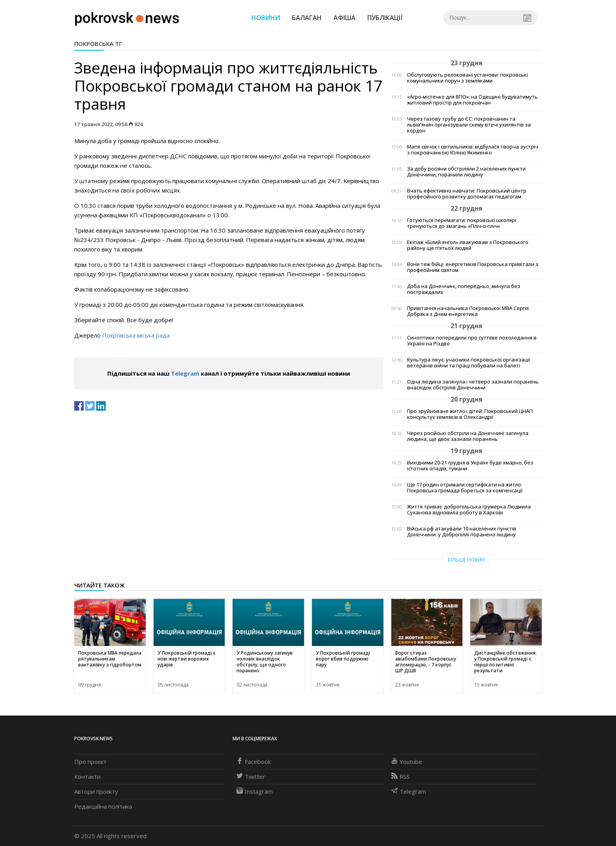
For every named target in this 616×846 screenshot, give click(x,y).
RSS (401, 776)
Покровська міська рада (136, 335)
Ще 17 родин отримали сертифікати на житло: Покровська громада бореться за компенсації (465, 488)
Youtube (407, 762)
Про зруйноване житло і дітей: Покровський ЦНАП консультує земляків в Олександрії (470, 414)
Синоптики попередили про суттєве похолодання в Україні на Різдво (472, 341)
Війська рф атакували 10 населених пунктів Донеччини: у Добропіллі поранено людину (462, 532)
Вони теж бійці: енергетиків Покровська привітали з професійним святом (473, 267)
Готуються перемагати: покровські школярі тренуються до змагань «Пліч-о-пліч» (462, 223)
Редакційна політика (103, 806)
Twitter (251, 776)
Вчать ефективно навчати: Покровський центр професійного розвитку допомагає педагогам (467, 194)
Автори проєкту (96, 791)
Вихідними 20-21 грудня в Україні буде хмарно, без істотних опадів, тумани (470, 466)
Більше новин (466, 560)
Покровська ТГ (98, 44)
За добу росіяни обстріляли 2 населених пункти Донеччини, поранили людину (466, 172)
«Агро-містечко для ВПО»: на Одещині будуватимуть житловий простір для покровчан (472, 100)
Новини (266, 18)
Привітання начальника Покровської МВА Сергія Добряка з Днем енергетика (468, 311)
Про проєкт (90, 762)
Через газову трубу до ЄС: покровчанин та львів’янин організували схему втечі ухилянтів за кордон (469, 125)
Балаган (307, 18)
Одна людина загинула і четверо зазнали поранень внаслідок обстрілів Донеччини (473, 385)
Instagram (255, 791)
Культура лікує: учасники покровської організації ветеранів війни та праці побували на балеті (468, 363)
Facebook (254, 762)
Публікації (385, 18)
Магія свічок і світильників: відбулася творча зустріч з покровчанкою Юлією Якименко (473, 150)
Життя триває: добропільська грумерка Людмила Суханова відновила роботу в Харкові (469, 510)
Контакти (87, 776)
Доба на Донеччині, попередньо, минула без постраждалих (464, 289)
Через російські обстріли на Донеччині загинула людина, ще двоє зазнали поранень (468, 436)
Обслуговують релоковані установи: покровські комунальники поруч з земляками (467, 78)
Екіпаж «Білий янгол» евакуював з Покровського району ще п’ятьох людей (468, 245)
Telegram (185, 373)
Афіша (345, 18)
